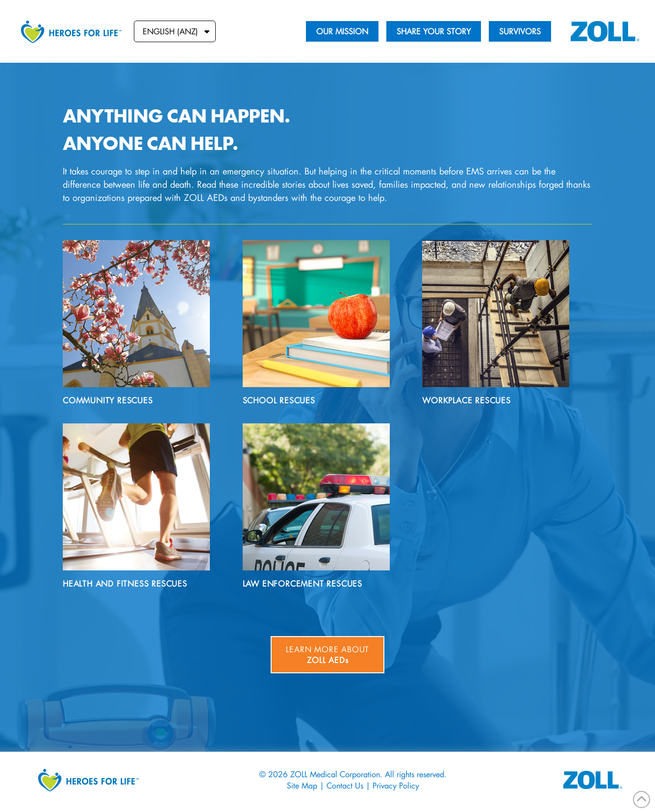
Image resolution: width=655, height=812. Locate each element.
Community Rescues (108, 400)
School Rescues (279, 400)
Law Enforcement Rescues (302, 583)
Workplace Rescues (466, 400)
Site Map (302, 785)
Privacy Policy (396, 785)
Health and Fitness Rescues (125, 583)
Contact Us (345, 785)
